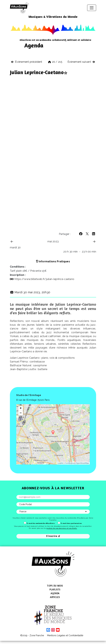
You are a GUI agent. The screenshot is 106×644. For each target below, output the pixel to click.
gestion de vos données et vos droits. (62, 528)
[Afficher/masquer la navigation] (92, 8)
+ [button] (21, 408)
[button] (81, 234)
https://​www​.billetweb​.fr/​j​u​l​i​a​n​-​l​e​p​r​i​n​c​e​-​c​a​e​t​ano (44, 279)
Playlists (55, 589)
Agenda (55, 593)
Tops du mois (55, 586)
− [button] (21, 413)
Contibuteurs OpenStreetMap (77, 463)
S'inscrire (53, 536)
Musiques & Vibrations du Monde (53, 17)
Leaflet (60, 463)
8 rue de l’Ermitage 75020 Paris (33, 400)
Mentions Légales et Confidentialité (65, 635)
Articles (55, 597)
